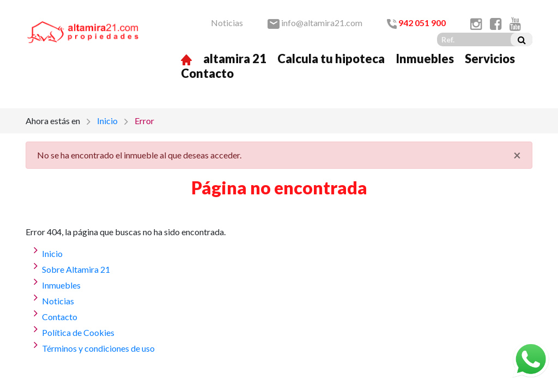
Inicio (107, 121)
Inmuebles (425, 59)
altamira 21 (235, 59)
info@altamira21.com (315, 23)
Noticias (227, 23)
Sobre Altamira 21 (76, 269)
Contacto (207, 73)
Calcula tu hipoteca (331, 59)
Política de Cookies (78, 332)
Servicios (490, 59)
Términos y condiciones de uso (98, 348)
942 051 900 (416, 23)
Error (144, 121)
